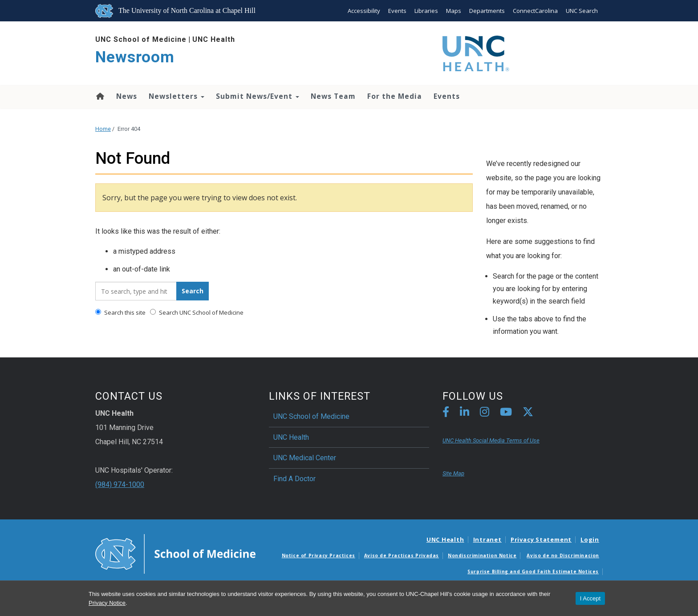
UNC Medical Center (305, 458)
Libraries (426, 11)
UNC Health (214, 39)
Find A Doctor (294, 479)
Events (397, 11)
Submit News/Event (258, 96)
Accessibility (364, 11)
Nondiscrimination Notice (482, 555)
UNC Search (582, 11)
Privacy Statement (541, 539)
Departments (487, 11)
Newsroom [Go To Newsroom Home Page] (135, 57)
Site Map (453, 473)
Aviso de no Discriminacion (563, 555)
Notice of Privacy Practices (319, 555)
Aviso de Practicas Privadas (402, 555)
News (127, 96)
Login (590, 539)
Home (99, 96)
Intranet (487, 539)
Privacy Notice (107, 603)
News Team (333, 96)
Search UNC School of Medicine (197, 312)
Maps (454, 11)
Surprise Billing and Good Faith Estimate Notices (533, 571)
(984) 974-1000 (120, 484)
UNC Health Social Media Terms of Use (491, 440)
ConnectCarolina (535, 11)
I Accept (590, 598)
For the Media (395, 96)
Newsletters (177, 96)
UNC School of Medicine (141, 39)
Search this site (120, 312)
